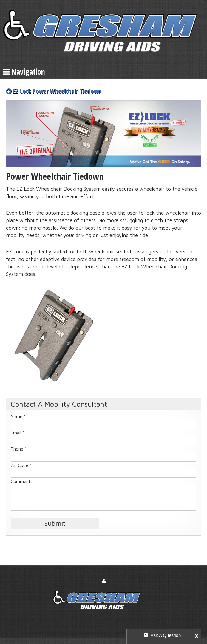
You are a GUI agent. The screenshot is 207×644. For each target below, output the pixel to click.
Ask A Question (166, 635)
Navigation (24, 72)
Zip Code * (21, 465)
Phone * (18, 449)
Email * (17, 433)
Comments (22, 481)
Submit (55, 523)
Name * (18, 417)
